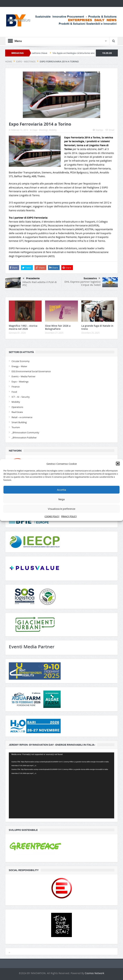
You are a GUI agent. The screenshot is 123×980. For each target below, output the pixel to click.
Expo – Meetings (20, 382)
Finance (16, 387)
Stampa (98, 130)
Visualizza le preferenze (62, 509)
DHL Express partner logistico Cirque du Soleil (82, 283)
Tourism (16, 427)
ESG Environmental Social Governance (31, 371)
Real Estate (17, 412)
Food (14, 392)
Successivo (92, 278)
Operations (17, 407)
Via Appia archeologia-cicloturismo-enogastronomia (83, 53)
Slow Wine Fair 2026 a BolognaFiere (58, 327)
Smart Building (19, 422)
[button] (118, 464)
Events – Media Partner (23, 376)
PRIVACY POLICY (69, 516)
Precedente (31, 279)
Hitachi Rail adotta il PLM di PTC (40, 284)
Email (110, 130)
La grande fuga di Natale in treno (97, 327)
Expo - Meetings (40, 130)
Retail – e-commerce (22, 417)
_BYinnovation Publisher (24, 438)
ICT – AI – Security (21, 397)
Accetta (61, 490)
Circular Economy (21, 361)
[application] (61, 785)
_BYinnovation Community (25, 432)
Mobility (53, 130)
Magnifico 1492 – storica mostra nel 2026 (23, 327)
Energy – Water (19, 366)
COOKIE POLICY (52, 516)
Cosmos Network (94, 973)
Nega (61, 499)
